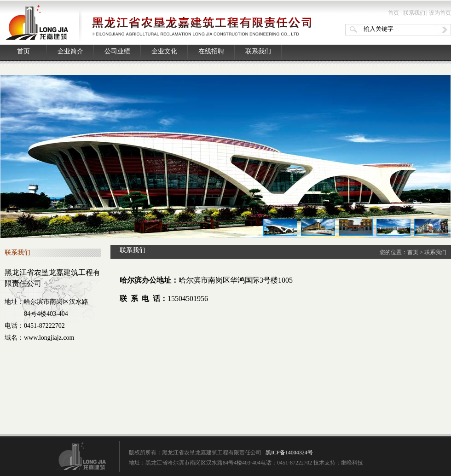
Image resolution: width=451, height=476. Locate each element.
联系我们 (414, 13)
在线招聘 (211, 51)
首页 (393, 13)
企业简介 (70, 51)
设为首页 (440, 13)
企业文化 (164, 51)
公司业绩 (117, 51)
